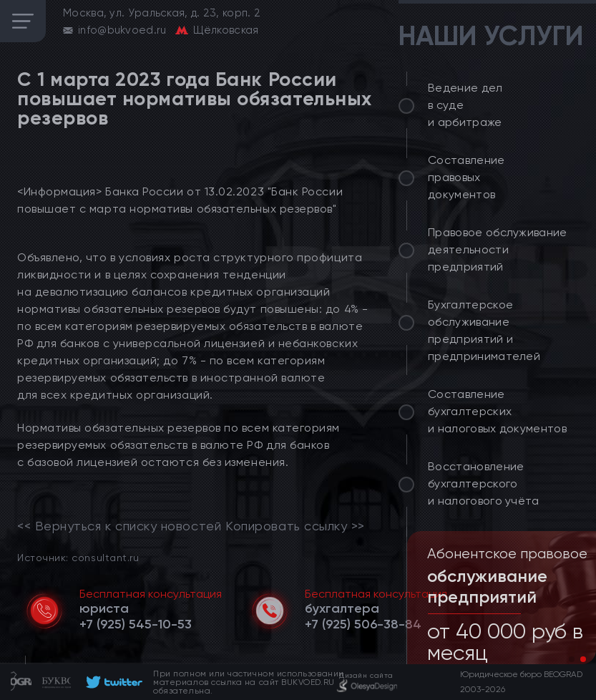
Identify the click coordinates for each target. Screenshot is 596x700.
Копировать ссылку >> (295, 526)
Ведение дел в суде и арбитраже (465, 105)
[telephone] (136, 624)
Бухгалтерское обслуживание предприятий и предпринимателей (484, 330)
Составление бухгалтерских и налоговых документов (497, 411)
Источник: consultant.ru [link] (78, 557)
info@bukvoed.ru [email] (122, 30)
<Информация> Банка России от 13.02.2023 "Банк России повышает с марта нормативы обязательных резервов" (180, 200)
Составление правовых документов (466, 177)
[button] (572, 659)
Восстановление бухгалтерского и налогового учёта (484, 483)
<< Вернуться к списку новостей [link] (119, 526)
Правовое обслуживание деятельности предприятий (498, 249)
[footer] (112, 682)
